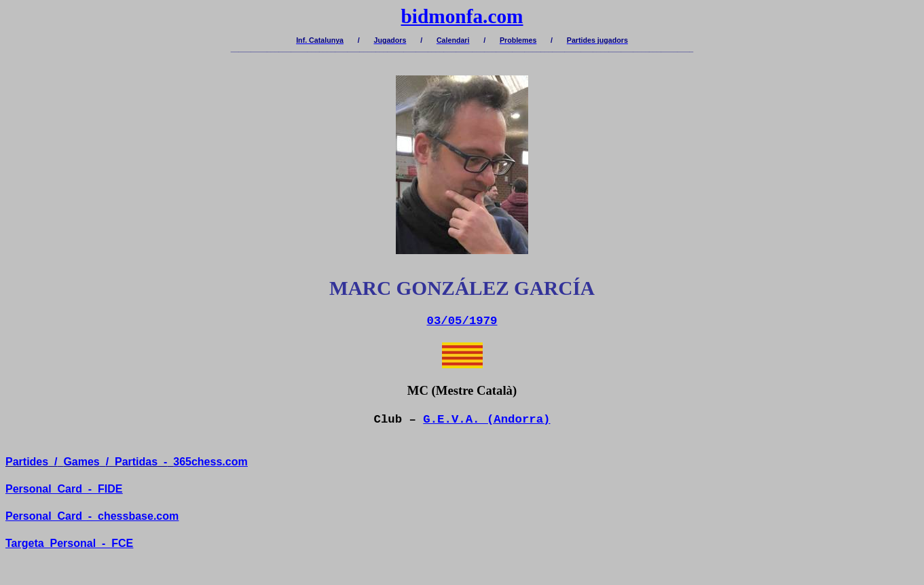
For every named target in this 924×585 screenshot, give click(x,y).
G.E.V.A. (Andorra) (486, 420)
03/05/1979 (462, 321)
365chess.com (210, 462)
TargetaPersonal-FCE (69, 543)
